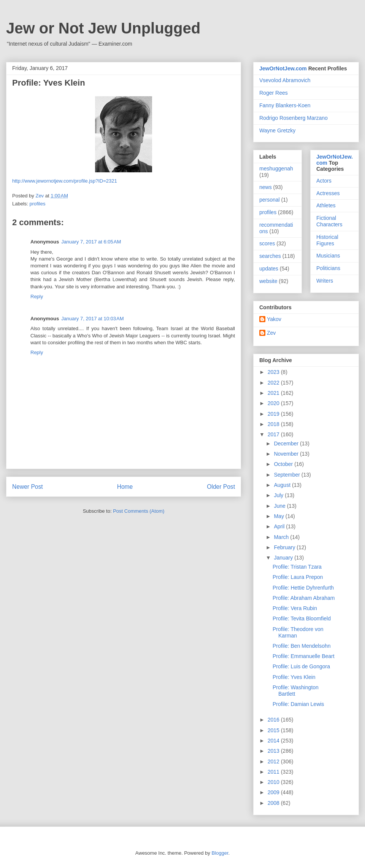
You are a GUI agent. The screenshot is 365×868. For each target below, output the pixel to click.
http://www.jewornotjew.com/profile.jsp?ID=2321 (65, 181)
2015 (274, 730)
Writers (325, 281)
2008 (274, 803)
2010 (274, 782)
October (284, 464)
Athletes (326, 205)
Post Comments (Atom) (139, 511)
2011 (274, 772)
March (282, 537)
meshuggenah (276, 169)
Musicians (328, 256)
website (268, 281)
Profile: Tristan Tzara (297, 567)
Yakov (274, 319)
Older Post (221, 487)
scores (267, 243)
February (285, 547)
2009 (274, 792)
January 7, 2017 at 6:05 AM (91, 242)
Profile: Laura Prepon (298, 577)
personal (270, 200)
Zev (271, 333)
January (284, 558)
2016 (274, 720)
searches (270, 256)
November (287, 454)
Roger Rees (274, 93)
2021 (274, 393)
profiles (38, 204)
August (283, 485)
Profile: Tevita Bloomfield (302, 618)
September (287, 475)
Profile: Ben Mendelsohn (302, 646)
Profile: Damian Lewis (298, 704)
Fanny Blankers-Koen (285, 105)
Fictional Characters (329, 221)
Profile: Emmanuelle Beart (304, 656)
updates (269, 269)
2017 (274, 434)
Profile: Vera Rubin (295, 608)
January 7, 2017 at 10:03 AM (92, 319)
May (279, 516)
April (280, 526)
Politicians (328, 268)
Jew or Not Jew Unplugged (103, 28)
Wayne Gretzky (277, 130)
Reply (37, 296)
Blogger (220, 853)
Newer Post (28, 487)
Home (125, 487)
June (280, 506)
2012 (274, 761)
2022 (274, 383)
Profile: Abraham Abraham (304, 598)
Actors (324, 181)
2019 (274, 414)
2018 (274, 424)
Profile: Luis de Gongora (301, 666)
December (287, 444)
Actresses (328, 193)
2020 (274, 403)
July (279, 495)
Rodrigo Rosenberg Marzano (294, 118)
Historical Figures (327, 240)
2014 (274, 741)
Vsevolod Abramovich (285, 80)
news (266, 187)
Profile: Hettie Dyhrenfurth (303, 588)
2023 (274, 372)
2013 (274, 751)
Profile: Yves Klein (294, 677)
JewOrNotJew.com (283, 68)
